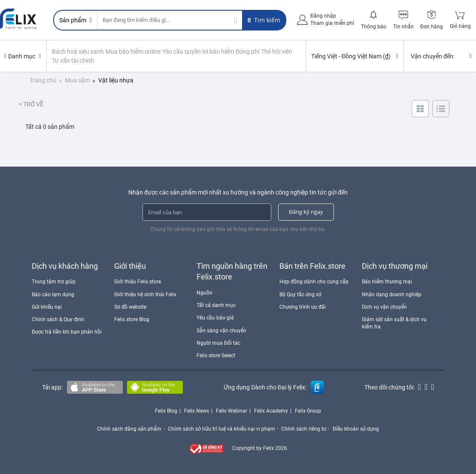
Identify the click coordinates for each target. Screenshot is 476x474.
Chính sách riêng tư (304, 428)
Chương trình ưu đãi (303, 306)
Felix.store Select (216, 355)
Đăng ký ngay (306, 211)
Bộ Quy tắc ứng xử (300, 294)
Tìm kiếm (264, 20)
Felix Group (308, 410)
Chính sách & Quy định (58, 319)
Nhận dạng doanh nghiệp (392, 294)
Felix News (197, 410)
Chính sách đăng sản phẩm (128, 428)
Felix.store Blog (132, 319)
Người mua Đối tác (218, 342)
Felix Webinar (232, 410)
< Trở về (31, 104)
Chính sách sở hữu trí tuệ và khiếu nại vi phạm (221, 428)
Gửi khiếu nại (47, 306)
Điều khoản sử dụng (357, 428)
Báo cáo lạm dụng (53, 294)
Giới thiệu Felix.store (138, 281)
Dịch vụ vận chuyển (384, 306)
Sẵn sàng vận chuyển (221, 330)
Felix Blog (166, 410)
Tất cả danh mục (216, 305)
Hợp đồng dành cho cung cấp (314, 281)
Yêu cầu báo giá (215, 317)
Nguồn (205, 292)
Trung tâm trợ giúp (54, 281)
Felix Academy (271, 410)
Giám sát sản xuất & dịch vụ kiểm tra (394, 322)
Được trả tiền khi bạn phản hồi (67, 331)
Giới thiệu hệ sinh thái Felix (145, 294)
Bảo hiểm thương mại (387, 281)
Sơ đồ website (130, 306)
